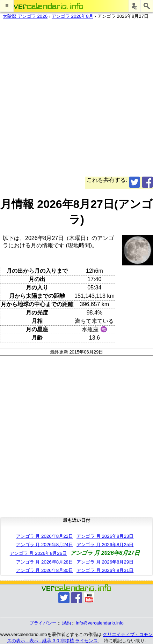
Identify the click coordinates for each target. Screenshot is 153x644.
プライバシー (43, 623)
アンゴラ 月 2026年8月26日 (38, 553)
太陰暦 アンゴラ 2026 (25, 16)
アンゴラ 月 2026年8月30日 (45, 570)
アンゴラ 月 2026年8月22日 (45, 536)
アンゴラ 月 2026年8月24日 (45, 545)
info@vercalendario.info (100, 623)
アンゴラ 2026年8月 (72, 16)
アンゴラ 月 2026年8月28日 (45, 562)
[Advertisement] (76, 100)
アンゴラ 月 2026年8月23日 (105, 536)
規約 (66, 623)
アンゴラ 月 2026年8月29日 (105, 562)
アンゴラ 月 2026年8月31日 (105, 570)
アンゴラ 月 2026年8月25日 (105, 545)
